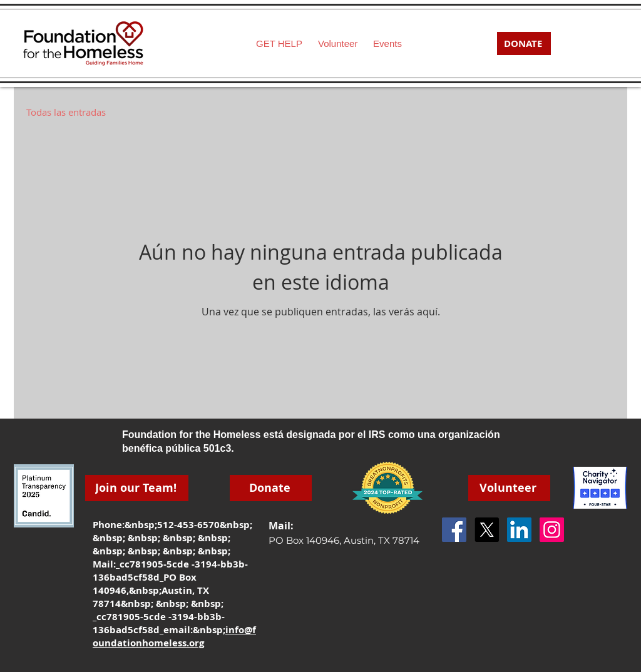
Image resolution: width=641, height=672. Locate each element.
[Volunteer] (509, 488)
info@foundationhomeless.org (174, 636)
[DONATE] (524, 43)
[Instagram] (552, 530)
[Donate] (271, 488)
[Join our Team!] (137, 488)
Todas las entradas (66, 112)
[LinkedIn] (519, 530)
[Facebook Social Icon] (454, 530)
